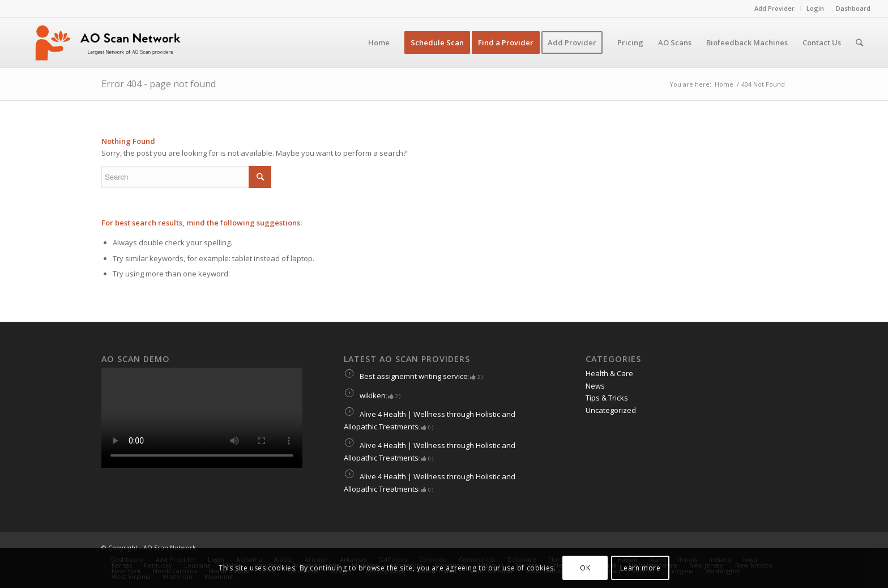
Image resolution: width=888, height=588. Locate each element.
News (595, 386)
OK (585, 568)
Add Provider (774, 8)
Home (724, 84)
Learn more (641, 568)
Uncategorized (611, 410)
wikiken (372, 395)
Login (815, 8)
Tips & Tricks (607, 398)
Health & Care (609, 373)
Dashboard (853, 8)
